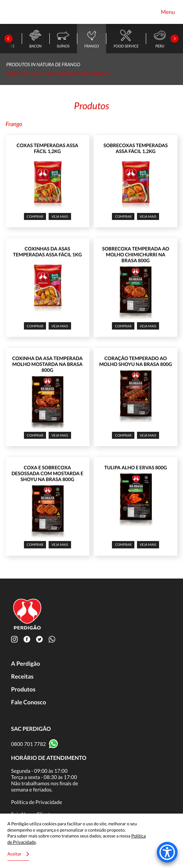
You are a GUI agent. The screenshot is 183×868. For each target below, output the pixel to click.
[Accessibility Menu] (167, 852)
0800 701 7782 (29, 744)
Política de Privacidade (37, 802)
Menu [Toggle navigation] (168, 12)
